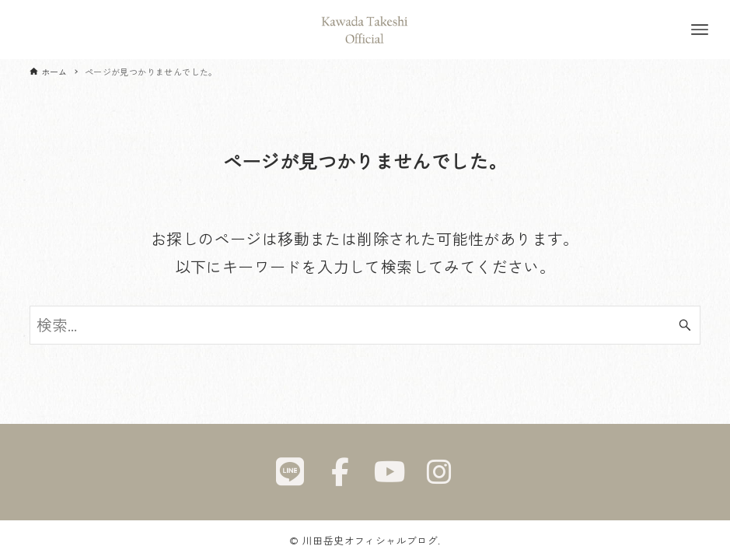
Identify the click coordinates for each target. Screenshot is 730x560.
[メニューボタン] (700, 30)
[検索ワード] (365, 325)
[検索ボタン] (685, 325)
